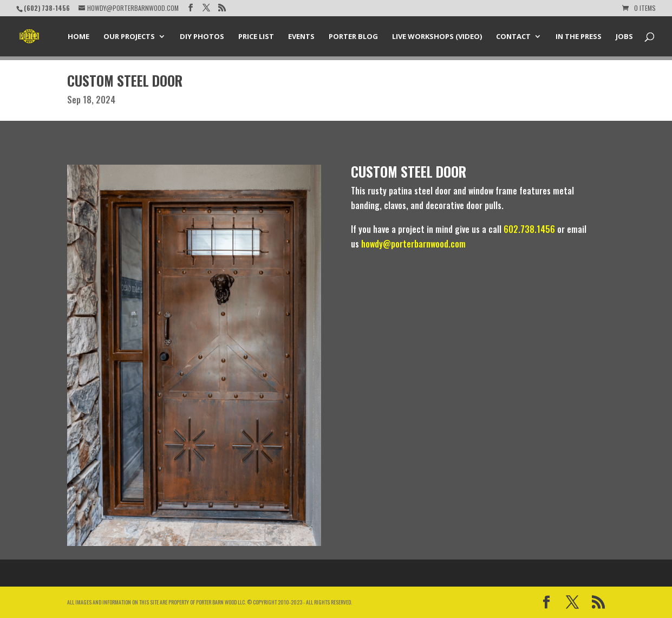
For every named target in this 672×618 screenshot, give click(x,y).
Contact (513, 37)
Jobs (624, 37)
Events (301, 37)
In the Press (579, 37)
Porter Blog (353, 37)
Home (79, 37)
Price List (256, 37)
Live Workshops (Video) (437, 37)
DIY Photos (202, 37)
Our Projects (129, 37)
